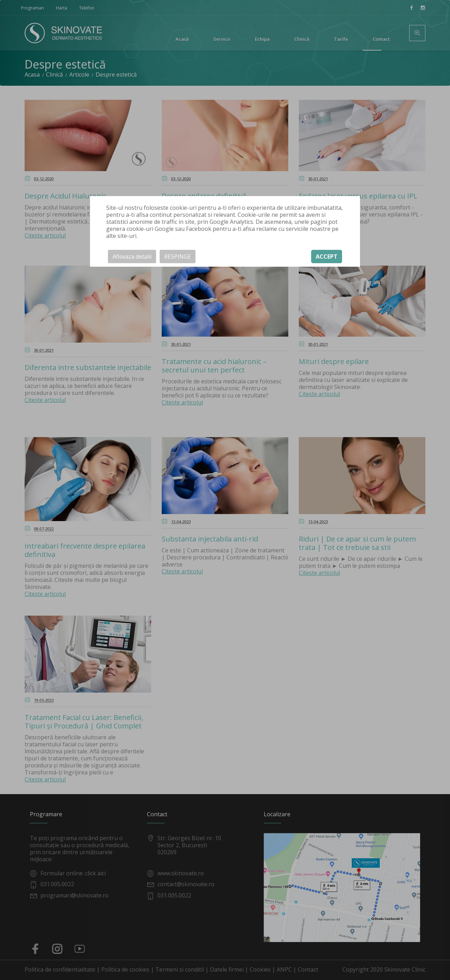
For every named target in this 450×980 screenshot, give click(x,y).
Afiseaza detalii (132, 257)
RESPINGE (178, 257)
